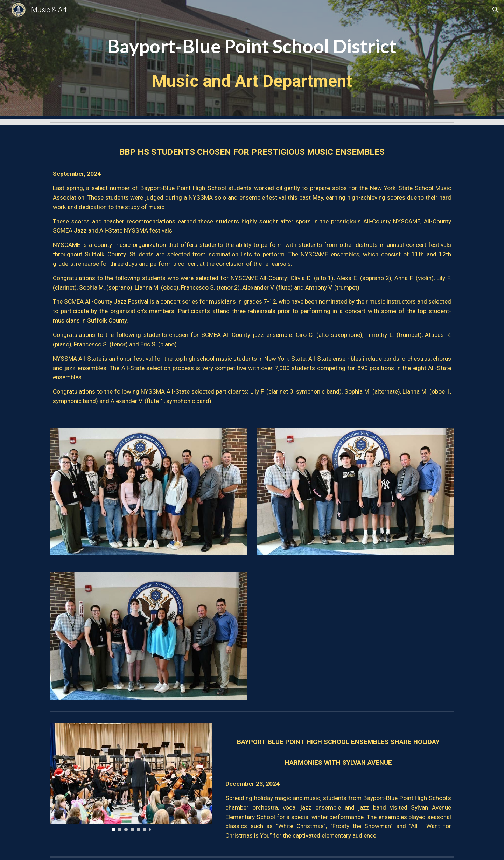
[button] (496, 10)
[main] (252, 60)
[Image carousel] (131, 777)
